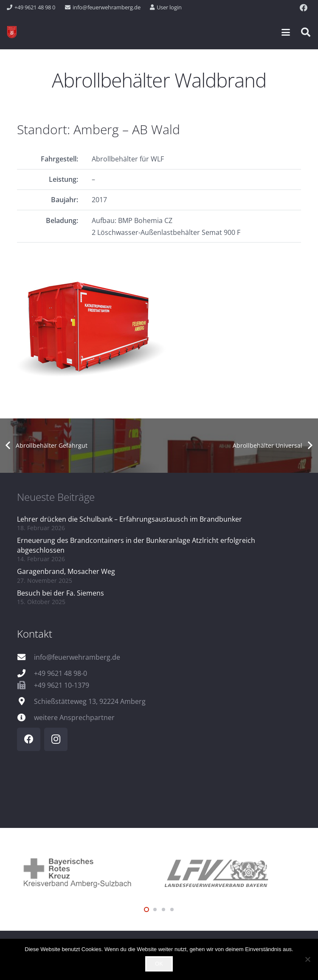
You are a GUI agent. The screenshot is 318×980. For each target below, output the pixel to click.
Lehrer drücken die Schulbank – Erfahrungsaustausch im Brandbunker (129, 519)
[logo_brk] (88, 872)
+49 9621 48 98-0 (61, 673)
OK (159, 964)
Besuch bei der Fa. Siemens (61, 593)
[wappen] (12, 32)
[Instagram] (56, 739)
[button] (286, 32)
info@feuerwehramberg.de (77, 657)
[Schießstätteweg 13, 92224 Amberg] (25, 701)
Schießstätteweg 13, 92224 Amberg (90, 701)
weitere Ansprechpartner (74, 717)
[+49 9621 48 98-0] (25, 673)
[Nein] (307, 959)
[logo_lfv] (230, 872)
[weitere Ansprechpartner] (25, 717)
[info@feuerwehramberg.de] (25, 657)
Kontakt (35, 634)
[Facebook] (304, 8)
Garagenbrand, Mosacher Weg (66, 571)
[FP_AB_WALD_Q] (159, 327)
